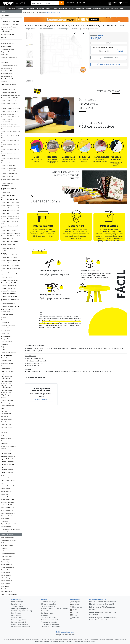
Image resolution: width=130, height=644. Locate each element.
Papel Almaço (5, 518)
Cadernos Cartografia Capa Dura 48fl (10, 141)
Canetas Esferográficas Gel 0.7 (10, 296)
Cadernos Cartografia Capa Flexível (9, 155)
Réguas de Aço (5, 562)
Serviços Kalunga (17, 618)
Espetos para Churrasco (8, 371)
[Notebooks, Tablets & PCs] (40, 8)
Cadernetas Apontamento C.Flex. (10, 95)
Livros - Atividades (6, 478)
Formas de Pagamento (98, 599)
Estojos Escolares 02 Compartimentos (7, 382)
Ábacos (3, 41)
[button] (29, 36)
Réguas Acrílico (5, 559)
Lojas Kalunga (16, 604)
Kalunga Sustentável (19, 622)
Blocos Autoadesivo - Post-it (9, 65)
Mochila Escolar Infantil (8, 34)
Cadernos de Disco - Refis (8, 165)
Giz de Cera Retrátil (6, 427)
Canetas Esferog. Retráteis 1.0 (9, 280)
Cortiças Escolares (6, 358)
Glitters (3, 435)
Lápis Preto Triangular (7, 472)
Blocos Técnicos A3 (6, 71)
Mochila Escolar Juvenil (7, 508)
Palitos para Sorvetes (7, 516)
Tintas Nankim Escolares (8, 589)
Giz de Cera (4, 422)
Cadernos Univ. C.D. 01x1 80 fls (10, 22)
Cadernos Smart (6, 193)
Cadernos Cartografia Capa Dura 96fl (10, 150)
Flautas (3, 408)
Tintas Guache (5, 586)
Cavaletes (4, 317)
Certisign (58, 635)
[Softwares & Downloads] (115, 8)
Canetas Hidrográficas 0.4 (8, 27)
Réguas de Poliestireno (7, 567)
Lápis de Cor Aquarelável (8, 456)
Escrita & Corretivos (7, 369)
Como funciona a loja (48, 602)
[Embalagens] (97, 8)
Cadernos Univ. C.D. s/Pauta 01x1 (10, 233)
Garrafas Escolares (6, 419)
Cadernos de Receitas (7, 176)
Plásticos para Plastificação (9, 540)
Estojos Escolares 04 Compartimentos (7, 391)
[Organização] (80, 8)
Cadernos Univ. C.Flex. (7, 239)
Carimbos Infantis (6, 312)
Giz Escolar (4, 430)
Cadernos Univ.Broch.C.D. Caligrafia (8, 249)
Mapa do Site (16, 615)
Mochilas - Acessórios (7, 510)
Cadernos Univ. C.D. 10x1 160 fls (10, 24)
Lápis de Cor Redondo (7, 459)
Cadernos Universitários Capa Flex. (9, 274)
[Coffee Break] (122, 8)
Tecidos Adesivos (6, 575)
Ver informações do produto (68, 29)
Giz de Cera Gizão (6, 425)
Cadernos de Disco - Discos (9, 163)
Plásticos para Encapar (7, 537)
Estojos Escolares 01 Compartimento (7, 31)
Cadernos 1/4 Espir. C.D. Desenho (10, 117)
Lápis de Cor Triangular (8, 464)
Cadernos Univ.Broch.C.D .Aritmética (8, 245)
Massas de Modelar (6, 497)
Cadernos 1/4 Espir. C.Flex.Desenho (6, 120)
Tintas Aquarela (5, 583)
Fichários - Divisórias (7, 400)
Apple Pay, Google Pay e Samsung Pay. (103, 619)
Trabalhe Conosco (18, 606)
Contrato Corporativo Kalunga (22, 611)
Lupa (2, 483)
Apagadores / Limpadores (8, 52)
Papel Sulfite (5, 521)
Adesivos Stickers (6, 46)
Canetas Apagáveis (6, 277)
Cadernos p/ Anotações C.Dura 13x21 (10, 189)
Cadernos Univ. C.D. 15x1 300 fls (10, 216)
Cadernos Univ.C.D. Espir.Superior (10, 260)
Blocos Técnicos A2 (6, 68)
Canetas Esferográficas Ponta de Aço (10, 300)
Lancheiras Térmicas (7, 453)
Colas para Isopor (6, 336)
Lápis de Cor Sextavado (8, 462)
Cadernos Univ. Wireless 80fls (9, 241)
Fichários (4, 398)
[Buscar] (62, 3)
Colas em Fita (5, 333)
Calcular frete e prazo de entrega (102, 48)
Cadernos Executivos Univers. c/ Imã (10, 180)
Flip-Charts (4, 411)
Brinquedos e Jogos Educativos (10, 84)
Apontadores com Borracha (9, 57)
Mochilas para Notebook (8, 513)
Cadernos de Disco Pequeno (9, 174)
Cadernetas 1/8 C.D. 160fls (8, 87)
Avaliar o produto (41, 400)
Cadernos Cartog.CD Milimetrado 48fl (10, 128)
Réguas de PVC (5, 570)
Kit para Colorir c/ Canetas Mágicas (8, 447)
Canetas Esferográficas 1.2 (8, 291)
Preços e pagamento (48, 606)
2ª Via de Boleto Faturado (50, 624)
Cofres (3, 320)
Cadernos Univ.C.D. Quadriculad (10, 266)
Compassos (4, 344)
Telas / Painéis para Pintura (9, 578)
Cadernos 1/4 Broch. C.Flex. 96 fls (10, 109)
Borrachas (4, 19)
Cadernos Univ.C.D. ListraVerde (10, 263)
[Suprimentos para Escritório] (106, 8)
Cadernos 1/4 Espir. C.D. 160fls (10, 111)
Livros (3, 475)
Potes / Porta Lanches (7, 545)
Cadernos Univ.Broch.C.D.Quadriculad (9, 254)
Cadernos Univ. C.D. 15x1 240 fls (10, 213)
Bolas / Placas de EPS (7, 79)
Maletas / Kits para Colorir (8, 486)
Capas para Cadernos (7, 309)
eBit (74, 635)
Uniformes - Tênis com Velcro (9, 594)
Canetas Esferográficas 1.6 (8, 294)
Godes (3, 441)
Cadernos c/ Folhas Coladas (9, 124)
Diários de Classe (6, 360)
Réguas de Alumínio (7, 564)
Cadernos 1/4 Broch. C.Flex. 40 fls (10, 106)
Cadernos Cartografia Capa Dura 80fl (10, 146)
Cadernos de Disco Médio (8, 171)
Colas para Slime (6, 339)
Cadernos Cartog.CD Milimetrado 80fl (10, 132)
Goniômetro (4, 444)
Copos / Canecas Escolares (8, 352)
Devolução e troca (47, 613)
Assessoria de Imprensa (20, 624)
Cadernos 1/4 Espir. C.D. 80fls (9, 114)
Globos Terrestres (6, 438)
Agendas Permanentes (7, 49)
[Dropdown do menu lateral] (11, 12)
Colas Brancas (5, 323)
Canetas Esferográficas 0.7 (8, 283)
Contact (3, 350)
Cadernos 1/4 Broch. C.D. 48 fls (10, 98)
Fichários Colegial (6, 403)
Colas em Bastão (6, 331)
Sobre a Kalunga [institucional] (17, 602)
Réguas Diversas (6, 573)
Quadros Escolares (6, 556)
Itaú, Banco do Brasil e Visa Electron (103, 613)
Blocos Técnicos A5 (6, 76)
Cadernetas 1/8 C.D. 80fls (8, 90)
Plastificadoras (5, 543)
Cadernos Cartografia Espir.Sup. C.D (10, 159)
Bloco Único (4, 63)
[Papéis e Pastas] (55, 8)
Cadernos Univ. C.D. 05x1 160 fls (10, 202)
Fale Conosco (16, 613)
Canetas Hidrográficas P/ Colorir (10, 306)
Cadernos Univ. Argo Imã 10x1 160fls (10, 196)
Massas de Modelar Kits (8, 499)
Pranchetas (4, 548)
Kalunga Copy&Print (18, 620)
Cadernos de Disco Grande (9, 168)
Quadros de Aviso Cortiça (8, 554)
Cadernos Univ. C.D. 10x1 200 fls (10, 211)
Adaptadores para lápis (8, 44)
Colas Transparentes (7, 342)
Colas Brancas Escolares (8, 325)
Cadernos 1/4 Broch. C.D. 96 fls (10, 103)
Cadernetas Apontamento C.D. (10, 92)
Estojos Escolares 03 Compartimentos (7, 387)
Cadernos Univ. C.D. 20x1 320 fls (10, 219)
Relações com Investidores (21, 627)
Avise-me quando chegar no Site (109, 64)
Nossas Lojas (70, 2)
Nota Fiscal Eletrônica (48, 618)
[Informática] (63, 8)
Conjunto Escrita (6, 347)
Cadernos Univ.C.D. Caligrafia (9, 258)
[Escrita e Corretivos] (71, 8)
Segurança (44, 615)
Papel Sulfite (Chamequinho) (9, 524)
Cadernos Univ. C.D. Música (9, 231)
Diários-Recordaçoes (7, 363)
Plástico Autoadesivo (7, 535)
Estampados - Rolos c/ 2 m (53, 12)
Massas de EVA (5, 494)
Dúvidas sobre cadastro (49, 604)
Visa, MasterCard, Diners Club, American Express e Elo (103, 603)
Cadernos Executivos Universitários (7, 184)
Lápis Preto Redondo (7, 467)
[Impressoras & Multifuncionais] (30, 8)
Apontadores (5, 54)
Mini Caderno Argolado (8, 502)
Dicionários (4, 366)
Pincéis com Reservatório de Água (11, 529)
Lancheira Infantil (6, 451)
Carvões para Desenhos (8, 314)
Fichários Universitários (8, 406)
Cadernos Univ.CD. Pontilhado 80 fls (10, 269)
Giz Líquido (4, 433)
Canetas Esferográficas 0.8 (8, 286)
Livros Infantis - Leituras (8, 480)
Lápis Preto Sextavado (7, 470)
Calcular (121, 51)
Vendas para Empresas (20, 609)
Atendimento (70, 4)
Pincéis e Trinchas (6, 532)
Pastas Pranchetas (6, 527)
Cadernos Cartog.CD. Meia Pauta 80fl (10, 137)
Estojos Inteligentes (7, 395)
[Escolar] (48, 8)
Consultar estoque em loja (109, 58)
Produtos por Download (49, 620)
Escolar (28, 12)
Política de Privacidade (49, 622)
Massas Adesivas (6, 489)
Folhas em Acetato (6, 414)
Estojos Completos (6, 374)
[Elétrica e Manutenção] (88, 8)
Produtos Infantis (6, 551)
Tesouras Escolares (6, 581)
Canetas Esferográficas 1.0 (8, 288)
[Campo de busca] (45, 3)
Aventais (3, 60)
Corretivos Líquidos (6, 355)
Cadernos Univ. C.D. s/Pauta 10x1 (10, 236)
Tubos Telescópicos (6, 592)
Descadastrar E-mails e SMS (51, 627)
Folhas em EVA (5, 416)
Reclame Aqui (67, 635)
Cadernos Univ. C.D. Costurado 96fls (10, 227)
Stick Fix (52, 29)
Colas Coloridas (5, 328)
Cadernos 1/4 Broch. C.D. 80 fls (10, 100)
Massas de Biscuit (6, 491)
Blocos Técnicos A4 (6, 73)
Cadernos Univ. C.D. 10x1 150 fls (10, 205)
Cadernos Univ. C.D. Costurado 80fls (10, 222)
